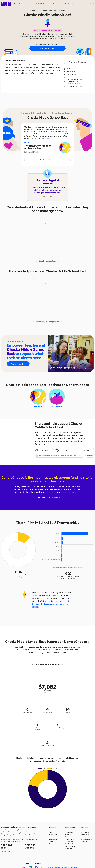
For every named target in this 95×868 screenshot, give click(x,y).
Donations (76, 99)
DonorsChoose (6, 4)
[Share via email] (65, 450)
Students (63, 99)
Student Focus (53, 834)
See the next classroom (48, 160)
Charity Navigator (6, 841)
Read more (46, 138)
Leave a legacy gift (70, 846)
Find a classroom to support (23, 4)
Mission (51, 830)
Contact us (84, 842)
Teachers (51, 99)
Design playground (86, 839)
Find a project (69, 830)
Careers (51, 842)
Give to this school (47, 48)
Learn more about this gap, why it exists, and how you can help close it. (51, 604)
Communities (85, 832)
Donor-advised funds (71, 837)
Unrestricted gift (70, 848)
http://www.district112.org (76, 86)
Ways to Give (70, 827)
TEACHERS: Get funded (43, 4)
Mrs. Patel (28, 143)
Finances (52, 837)
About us (68, 4)
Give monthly (69, 842)
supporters (11, 846)
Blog (87, 834)
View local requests (73, 84)
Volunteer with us (70, 844)
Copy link (90, 456)
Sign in (92, 4)
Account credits (70, 832)
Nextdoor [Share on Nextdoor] (83, 450)
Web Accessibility (54, 844)
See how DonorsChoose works (47, 497)
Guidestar (17, 841)
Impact (28, 99)
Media (83, 834)
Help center (84, 830)
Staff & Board (53, 839)
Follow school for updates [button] (76, 62)
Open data (84, 837)
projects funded (35, 846)
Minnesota (34, 11)
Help (75, 4)
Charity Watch (33, 839)
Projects (39, 99)
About (17, 99)
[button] (65, 456)
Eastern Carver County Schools (53, 11)
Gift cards (68, 834)
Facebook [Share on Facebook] (42, 450)
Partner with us (57, 4)
